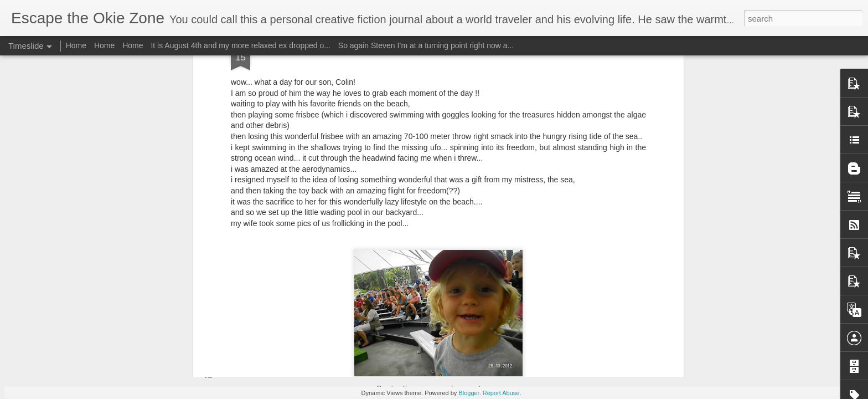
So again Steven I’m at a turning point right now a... (426, 45)
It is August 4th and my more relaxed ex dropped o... (241, 45)
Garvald (494, 258)
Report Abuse (501, 393)
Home (76, 45)
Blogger (469, 393)
